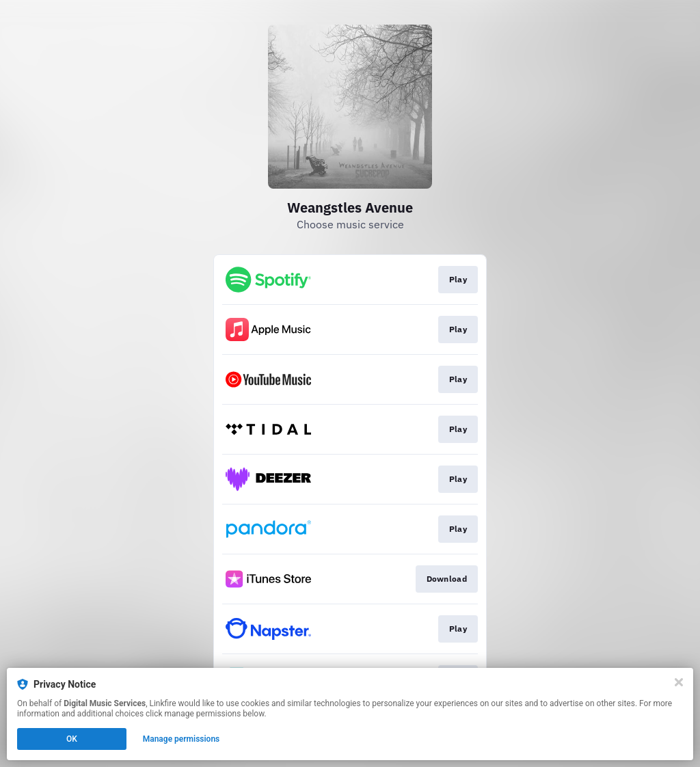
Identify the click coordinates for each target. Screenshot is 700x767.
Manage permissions (181, 739)
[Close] (679, 682)
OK (72, 739)
